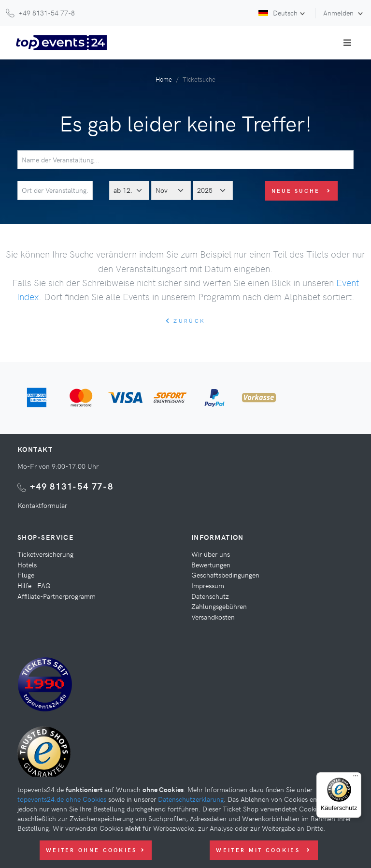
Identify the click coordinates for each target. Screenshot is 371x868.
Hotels (27, 564)
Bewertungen (211, 564)
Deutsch (278, 13)
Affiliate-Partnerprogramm (57, 596)
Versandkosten (213, 617)
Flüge (26, 575)
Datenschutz (210, 596)
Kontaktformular (42, 505)
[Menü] (356, 778)
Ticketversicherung (45, 554)
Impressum (208, 585)
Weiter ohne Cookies (96, 850)
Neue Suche (302, 191)
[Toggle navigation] (347, 43)
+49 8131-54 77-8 (72, 486)
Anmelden (339, 13)
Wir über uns (211, 554)
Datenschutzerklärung (191, 799)
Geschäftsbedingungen (225, 575)
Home (164, 79)
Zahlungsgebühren (219, 606)
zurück (185, 321)
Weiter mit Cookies (264, 850)
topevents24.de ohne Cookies (62, 799)
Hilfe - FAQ (34, 585)
